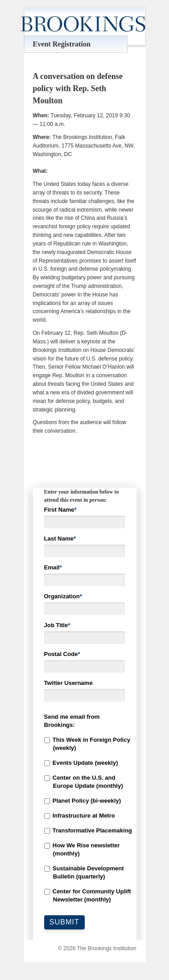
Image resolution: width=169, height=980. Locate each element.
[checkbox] (85, 820)
